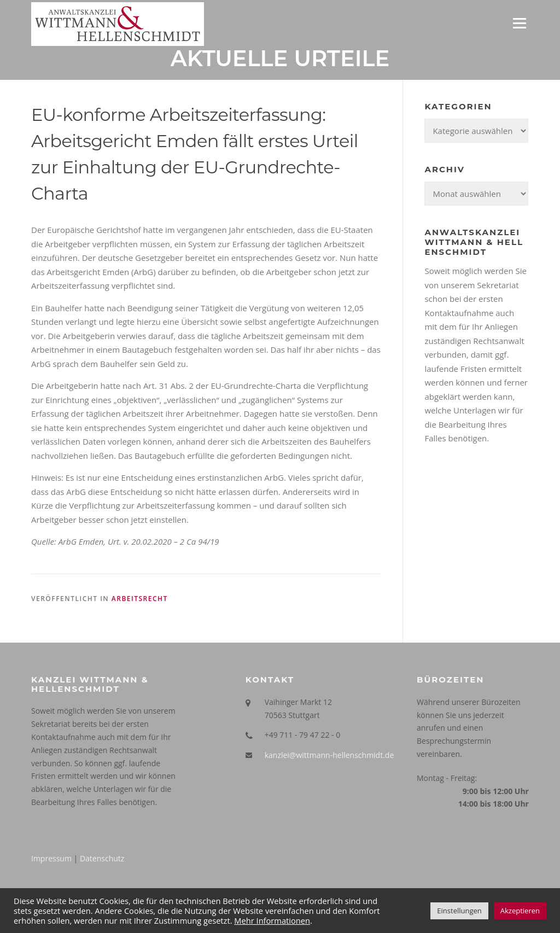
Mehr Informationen (272, 920)
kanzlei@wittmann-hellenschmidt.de (329, 755)
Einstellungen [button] (459, 911)
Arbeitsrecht (140, 599)
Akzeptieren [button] (520, 911)
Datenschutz (102, 858)
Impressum (51, 858)
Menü (519, 23)
